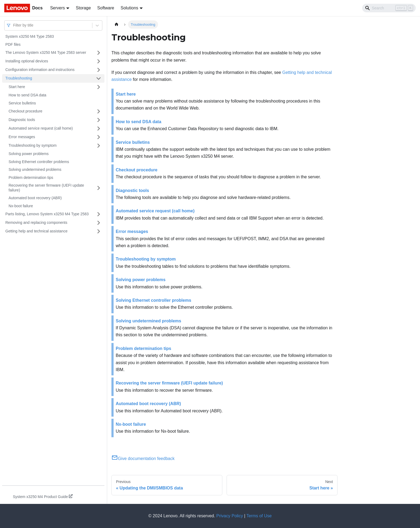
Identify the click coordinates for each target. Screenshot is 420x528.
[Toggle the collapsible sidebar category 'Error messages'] (99, 137)
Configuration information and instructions (40, 70)
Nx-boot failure (21, 206)
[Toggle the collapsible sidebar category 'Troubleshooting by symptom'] (99, 146)
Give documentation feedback (143, 459)
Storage (83, 8)
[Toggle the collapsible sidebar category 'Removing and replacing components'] (99, 223)
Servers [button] (57, 8)
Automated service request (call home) (41, 128)
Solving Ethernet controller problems (39, 162)
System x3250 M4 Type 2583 (30, 36)
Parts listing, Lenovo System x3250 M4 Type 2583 (47, 214)
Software (106, 8)
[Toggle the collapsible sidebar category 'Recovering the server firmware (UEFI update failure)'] (99, 188)
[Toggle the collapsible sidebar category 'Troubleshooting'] (99, 78)
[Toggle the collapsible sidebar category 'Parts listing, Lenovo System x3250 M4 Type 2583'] (99, 214)
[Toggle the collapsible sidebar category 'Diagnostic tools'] (99, 120)
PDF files (13, 44)
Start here (17, 87)
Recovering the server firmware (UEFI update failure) (46, 188)
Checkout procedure (25, 111)
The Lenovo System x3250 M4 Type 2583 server (46, 52)
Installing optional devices (27, 61)
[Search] (389, 8)
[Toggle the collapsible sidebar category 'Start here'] (99, 87)
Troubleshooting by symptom (33, 145)
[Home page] (117, 24)
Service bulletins (22, 103)
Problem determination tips (31, 178)
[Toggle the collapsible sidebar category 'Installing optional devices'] (99, 61)
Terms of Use (259, 516)
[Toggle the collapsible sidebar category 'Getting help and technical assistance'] (99, 231)
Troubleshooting (19, 78)
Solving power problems (29, 154)
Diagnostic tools (22, 120)
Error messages (22, 137)
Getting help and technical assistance (36, 231)
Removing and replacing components (36, 222)
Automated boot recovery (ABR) (35, 198)
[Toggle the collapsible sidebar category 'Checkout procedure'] (99, 111)
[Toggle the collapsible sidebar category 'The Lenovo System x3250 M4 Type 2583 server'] (99, 53)
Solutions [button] (129, 8)
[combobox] (14, 25)
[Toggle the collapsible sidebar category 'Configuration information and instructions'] (99, 70)
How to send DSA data (27, 95)
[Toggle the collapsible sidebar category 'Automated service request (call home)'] (99, 129)
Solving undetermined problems (35, 169)
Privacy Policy (230, 516)
